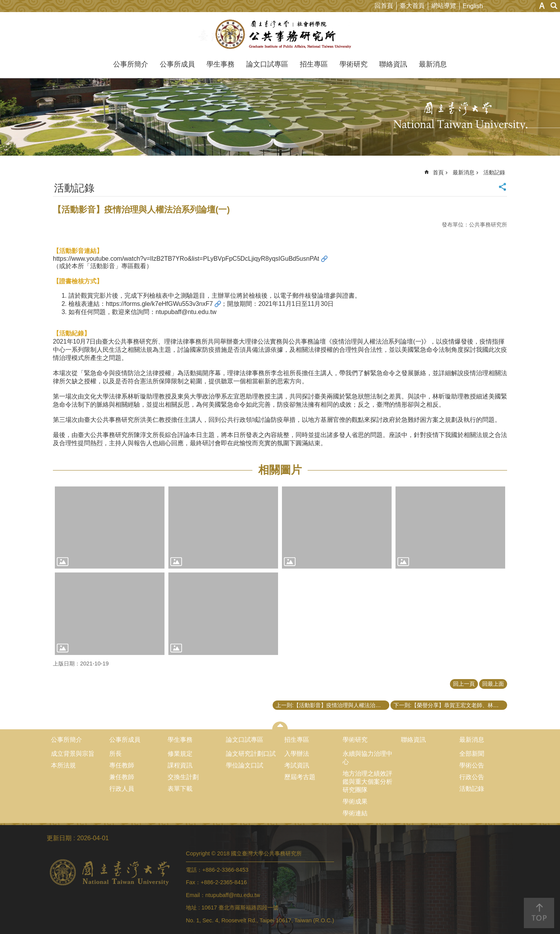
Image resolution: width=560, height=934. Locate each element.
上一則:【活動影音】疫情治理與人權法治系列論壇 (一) (332, 705)
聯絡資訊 (393, 64)
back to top (539, 913)
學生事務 (220, 64)
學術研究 (353, 64)
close (280, 725)
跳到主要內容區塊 (4, 4)
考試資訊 (297, 765)
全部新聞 (472, 754)
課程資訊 (180, 765)
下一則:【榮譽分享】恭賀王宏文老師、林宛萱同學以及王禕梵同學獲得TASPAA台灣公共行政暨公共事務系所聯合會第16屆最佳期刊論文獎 (450, 705)
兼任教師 (122, 777)
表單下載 (180, 789)
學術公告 (472, 765)
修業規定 (180, 754)
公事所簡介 (131, 64)
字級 (542, 6)
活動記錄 (494, 172)
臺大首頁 (412, 6)
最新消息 (433, 64)
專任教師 (122, 765)
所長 (115, 754)
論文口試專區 (267, 64)
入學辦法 (297, 754)
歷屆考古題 (300, 777)
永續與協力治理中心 (367, 758)
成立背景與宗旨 (73, 754)
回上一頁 (464, 684)
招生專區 (314, 64)
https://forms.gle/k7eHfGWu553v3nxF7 (159, 304)
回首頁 (384, 6)
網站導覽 (444, 6)
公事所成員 (177, 64)
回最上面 (493, 684)
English (473, 6)
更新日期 (59, 838)
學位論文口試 (245, 765)
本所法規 (63, 765)
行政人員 (122, 789)
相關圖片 (280, 470)
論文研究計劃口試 (251, 754)
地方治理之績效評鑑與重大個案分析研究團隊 (367, 782)
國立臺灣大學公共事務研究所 (280, 34)
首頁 (438, 172)
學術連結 (355, 813)
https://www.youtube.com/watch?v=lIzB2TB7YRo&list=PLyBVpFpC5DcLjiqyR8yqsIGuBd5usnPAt (186, 259)
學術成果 (355, 801)
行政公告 (472, 777)
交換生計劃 (183, 777)
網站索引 (554, 6)
